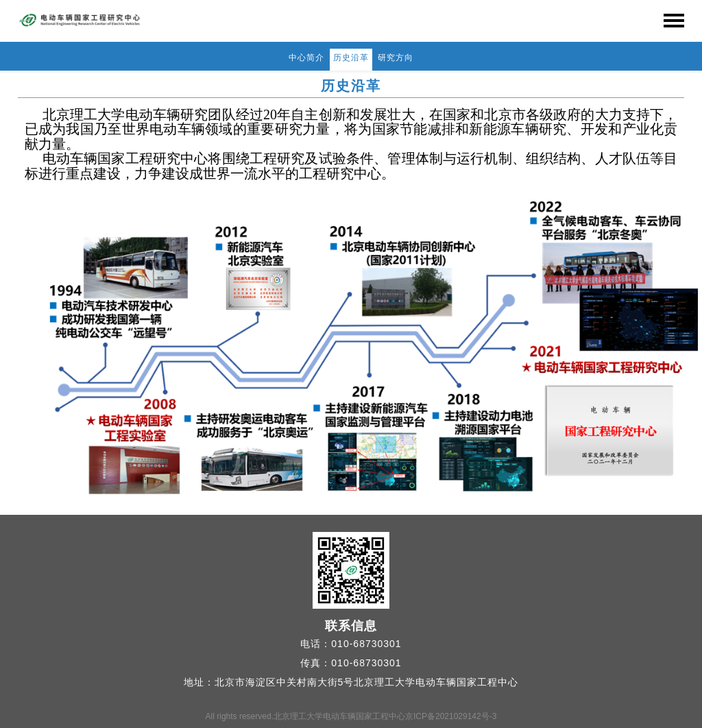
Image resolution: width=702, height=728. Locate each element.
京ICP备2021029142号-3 (451, 716)
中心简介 (306, 58)
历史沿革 (351, 58)
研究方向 (396, 58)
